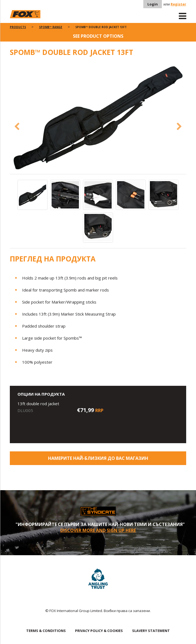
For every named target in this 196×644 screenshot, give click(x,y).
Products (18, 27)
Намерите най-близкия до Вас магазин (98, 458)
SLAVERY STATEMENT (151, 631)
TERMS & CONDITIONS (46, 631)
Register (178, 4)
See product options (98, 36)
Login (153, 4)
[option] (98, 118)
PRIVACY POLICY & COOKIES (99, 631)
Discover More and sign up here (98, 530)
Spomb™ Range (51, 27)
